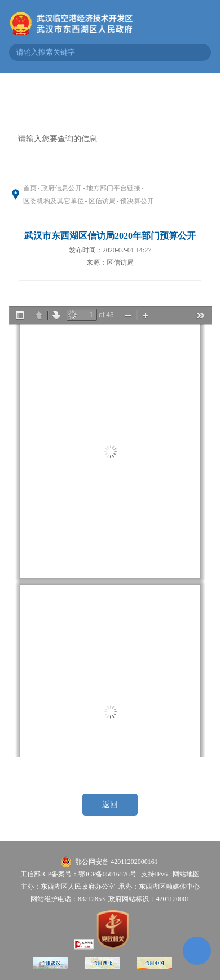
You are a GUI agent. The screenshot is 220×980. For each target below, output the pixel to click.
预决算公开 (137, 201)
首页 (30, 188)
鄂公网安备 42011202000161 (116, 862)
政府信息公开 (61, 188)
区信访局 (102, 201)
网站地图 (186, 874)
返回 (110, 805)
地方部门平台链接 (113, 188)
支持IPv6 (154, 874)
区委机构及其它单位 (54, 201)
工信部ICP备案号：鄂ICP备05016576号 (78, 874)
